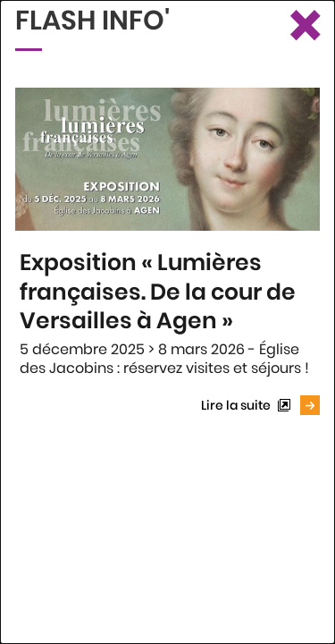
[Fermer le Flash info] (304, 27)
